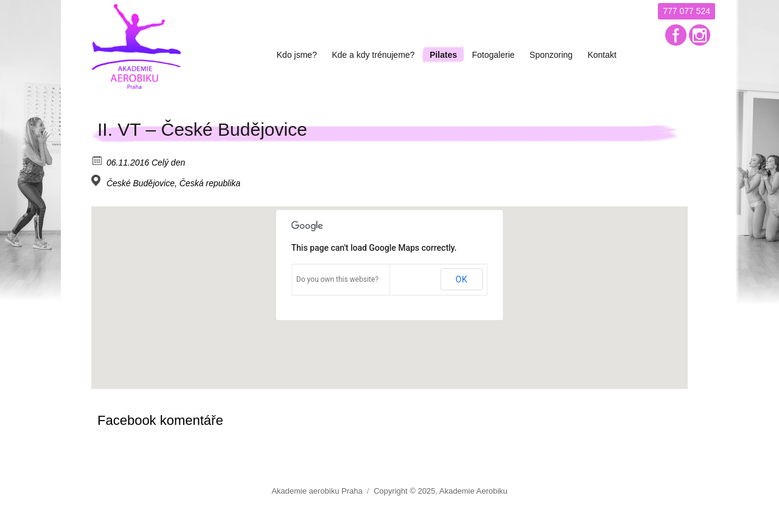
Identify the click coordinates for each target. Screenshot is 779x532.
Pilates (443, 55)
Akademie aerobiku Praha (317, 491)
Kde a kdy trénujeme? (373, 55)
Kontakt (602, 55)
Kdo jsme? (297, 55)
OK (461, 279)
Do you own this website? (337, 279)
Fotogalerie (494, 55)
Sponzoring (551, 55)
